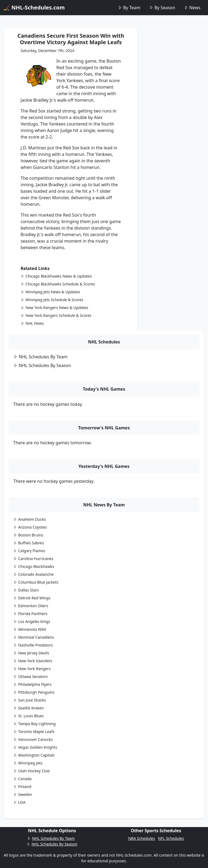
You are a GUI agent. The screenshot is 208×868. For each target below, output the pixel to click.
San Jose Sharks (30, 700)
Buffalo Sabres (29, 543)
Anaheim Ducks (30, 519)
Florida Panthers (30, 614)
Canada (22, 779)
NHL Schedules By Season (42, 365)
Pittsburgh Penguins (34, 692)
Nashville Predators (33, 645)
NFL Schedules (171, 838)
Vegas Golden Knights (35, 747)
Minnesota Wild (30, 629)
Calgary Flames (29, 551)
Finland (22, 787)
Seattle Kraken (29, 708)
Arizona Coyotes (30, 527)
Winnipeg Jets (28, 763)
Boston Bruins (28, 535)
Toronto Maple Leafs (34, 732)
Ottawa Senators (31, 676)
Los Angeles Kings (32, 621)
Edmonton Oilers (31, 606)
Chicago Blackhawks (34, 566)
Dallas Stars (26, 590)
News (192, 8)
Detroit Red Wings (32, 598)
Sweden (23, 794)
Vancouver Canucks (33, 739)
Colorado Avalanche (33, 574)
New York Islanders (33, 661)
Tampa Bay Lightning (34, 724)
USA (19, 802)
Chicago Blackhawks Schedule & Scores (58, 284)
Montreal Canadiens (34, 637)
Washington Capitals (34, 755)
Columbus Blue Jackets (36, 582)
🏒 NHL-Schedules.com (34, 7)
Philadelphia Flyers (32, 684)
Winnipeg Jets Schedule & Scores (52, 300)
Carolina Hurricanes (33, 559)
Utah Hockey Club (32, 771)
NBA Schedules (142, 838)
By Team (129, 8)
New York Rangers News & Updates (54, 308)
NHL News (32, 323)
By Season (162, 8)
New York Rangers (32, 669)
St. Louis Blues (29, 716)
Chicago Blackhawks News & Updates (56, 276)
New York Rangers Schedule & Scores (56, 315)
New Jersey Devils (31, 653)
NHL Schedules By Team (40, 357)
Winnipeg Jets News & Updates (50, 292)
